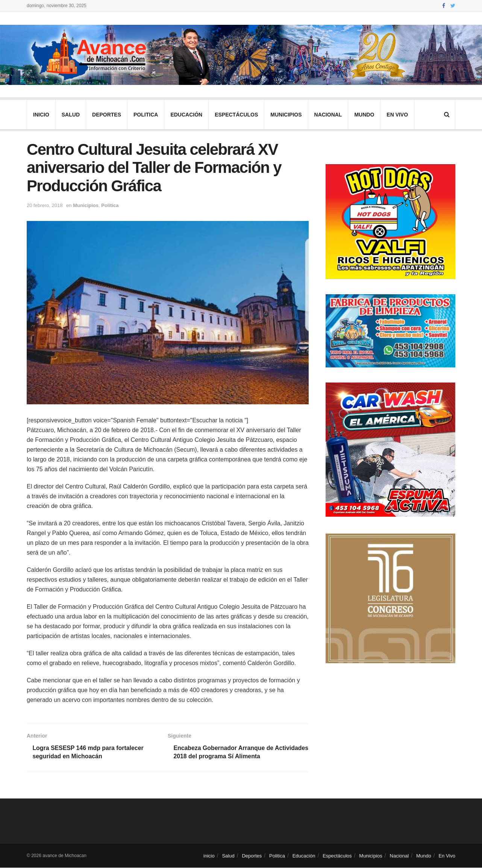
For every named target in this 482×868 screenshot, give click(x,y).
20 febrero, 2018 (45, 205)
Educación (186, 115)
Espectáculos (236, 115)
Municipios (286, 115)
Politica (146, 115)
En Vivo (397, 115)
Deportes (107, 115)
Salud (71, 115)
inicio (41, 115)
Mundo (364, 115)
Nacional (328, 115)
